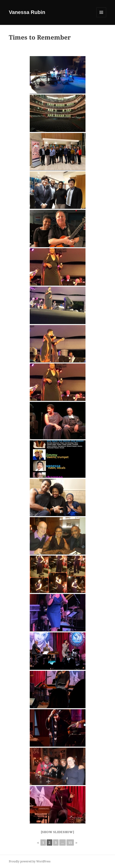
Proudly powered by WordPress (30, 861)
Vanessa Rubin (27, 12)
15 (70, 843)
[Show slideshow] (58, 832)
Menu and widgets (101, 17)
